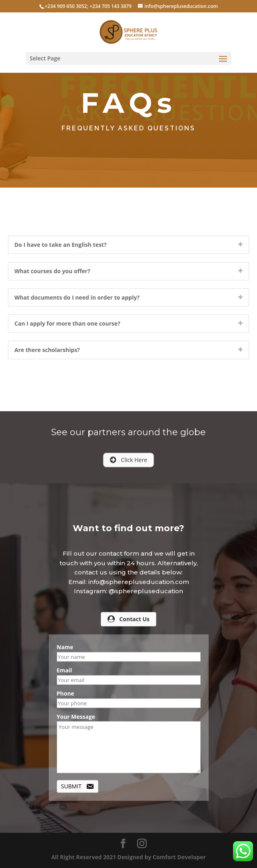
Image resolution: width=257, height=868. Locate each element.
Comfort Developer (179, 857)
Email (65, 670)
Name (65, 647)
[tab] (128, 245)
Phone (66, 693)
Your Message (76, 717)
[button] (128, 460)
